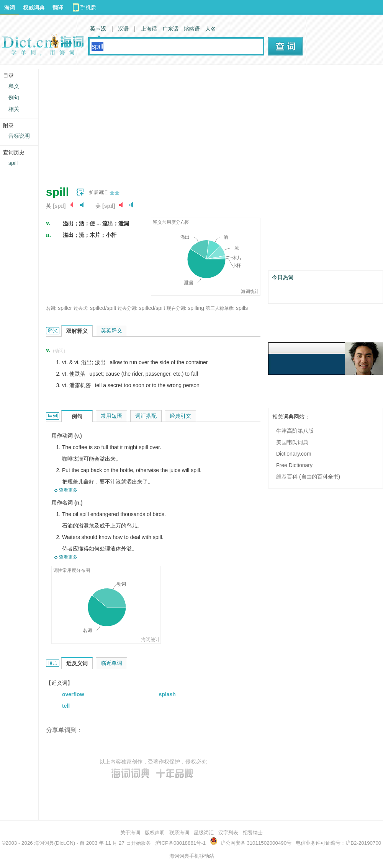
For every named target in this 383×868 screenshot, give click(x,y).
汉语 (123, 29)
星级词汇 (204, 833)
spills (242, 308)
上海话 (149, 29)
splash (167, 694)
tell (66, 706)
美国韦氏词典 (292, 442)
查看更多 (68, 490)
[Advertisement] (169, 122)
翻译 (58, 8)
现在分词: (176, 308)
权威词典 (34, 8)
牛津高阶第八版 (295, 431)
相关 (14, 109)
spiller (65, 308)
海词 (10, 8)
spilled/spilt (103, 308)
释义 (14, 86)
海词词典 (44, 843)
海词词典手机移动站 (192, 856)
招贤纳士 (253, 833)
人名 (211, 29)
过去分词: (127, 308)
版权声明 (155, 833)
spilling (196, 308)
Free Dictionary (294, 465)
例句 (14, 98)
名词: (51, 308)
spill (13, 163)
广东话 (170, 29)
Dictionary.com (294, 454)
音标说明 (19, 136)
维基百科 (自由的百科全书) (308, 477)
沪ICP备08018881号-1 (180, 843)
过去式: (81, 308)
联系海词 (179, 833)
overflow (73, 694)
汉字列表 (228, 833)
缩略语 (192, 29)
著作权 (161, 762)
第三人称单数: (220, 308)
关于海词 (130, 833)
